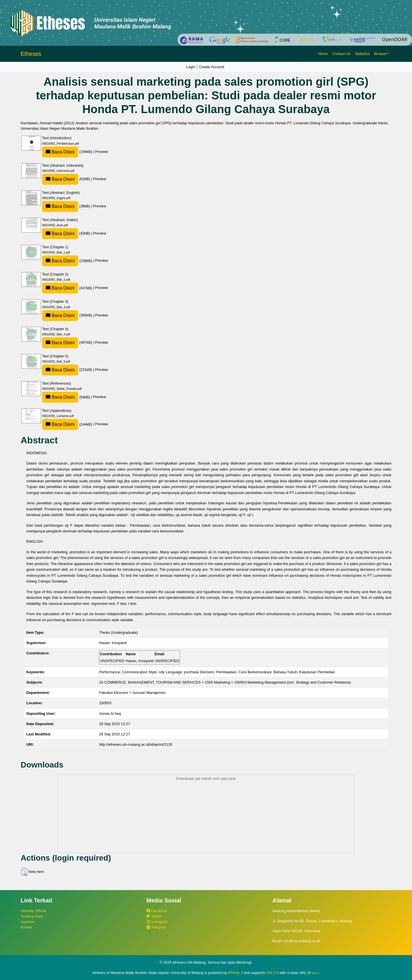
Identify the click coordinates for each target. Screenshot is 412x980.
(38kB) (67, 206)
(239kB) (68, 261)
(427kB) (68, 288)
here (315, 973)
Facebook (157, 911)
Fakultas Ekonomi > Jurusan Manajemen (132, 693)
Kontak (26, 927)
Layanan (28, 922)
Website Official (33, 911)
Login (191, 67)
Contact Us (341, 54)
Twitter (154, 916)
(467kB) (68, 342)
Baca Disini (60, 152)
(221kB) (68, 370)
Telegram (156, 927)
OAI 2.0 (272, 973)
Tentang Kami (32, 916)
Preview (102, 152)
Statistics (362, 54)
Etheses (31, 54)
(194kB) (68, 152)
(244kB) (68, 424)
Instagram (157, 922)
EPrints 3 (235, 973)
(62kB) (67, 179)
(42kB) (67, 233)
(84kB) (67, 397)
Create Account (212, 67)
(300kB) (68, 315)
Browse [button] (380, 54)
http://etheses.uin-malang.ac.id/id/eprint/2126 (135, 744)
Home (323, 54)
